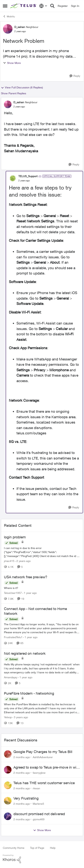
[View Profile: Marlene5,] (8, 801)
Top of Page (37, 848)
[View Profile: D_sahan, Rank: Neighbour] (8, 29)
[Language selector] (43, 6)
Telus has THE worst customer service (44, 783)
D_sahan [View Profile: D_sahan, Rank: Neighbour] (20, 27)
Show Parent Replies (14, 93)
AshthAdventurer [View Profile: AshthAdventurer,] (43, 757)
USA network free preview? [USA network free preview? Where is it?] (26, 577)
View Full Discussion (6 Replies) (22, 87)
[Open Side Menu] (5, 6)
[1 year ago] (30, 593)
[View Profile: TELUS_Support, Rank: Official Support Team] (13, 178)
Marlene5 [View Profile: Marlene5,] (38, 804)
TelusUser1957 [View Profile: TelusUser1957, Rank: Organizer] (13, 593)
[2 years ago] (23, 561)
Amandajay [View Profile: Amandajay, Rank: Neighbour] (11, 677)
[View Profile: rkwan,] (8, 785)
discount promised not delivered (39, 814)
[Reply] (75, 76)
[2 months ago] (22, 757)
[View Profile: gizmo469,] (8, 816)
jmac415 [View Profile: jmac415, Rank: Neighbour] (9, 561)
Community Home (14, 848)
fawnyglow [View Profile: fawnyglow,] (39, 773)
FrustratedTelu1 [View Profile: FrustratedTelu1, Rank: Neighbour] (13, 637)
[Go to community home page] (24, 6)
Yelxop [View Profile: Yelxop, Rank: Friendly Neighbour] (8, 717)
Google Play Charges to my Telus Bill (43, 752)
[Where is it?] (42, 588)
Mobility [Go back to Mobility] (9, 16)
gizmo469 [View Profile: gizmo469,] (39, 819)
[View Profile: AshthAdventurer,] (8, 754)
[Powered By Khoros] (42, 859)
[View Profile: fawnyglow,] (8, 770)
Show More (12, 63)
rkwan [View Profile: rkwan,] (36, 788)
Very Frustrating (26, 798)
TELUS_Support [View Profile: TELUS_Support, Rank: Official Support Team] (28, 176)
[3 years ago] (20, 717)
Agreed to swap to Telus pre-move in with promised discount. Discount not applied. (46, 767)
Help (53, 848)
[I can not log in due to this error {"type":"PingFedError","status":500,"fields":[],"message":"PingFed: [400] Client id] (42, 552)
